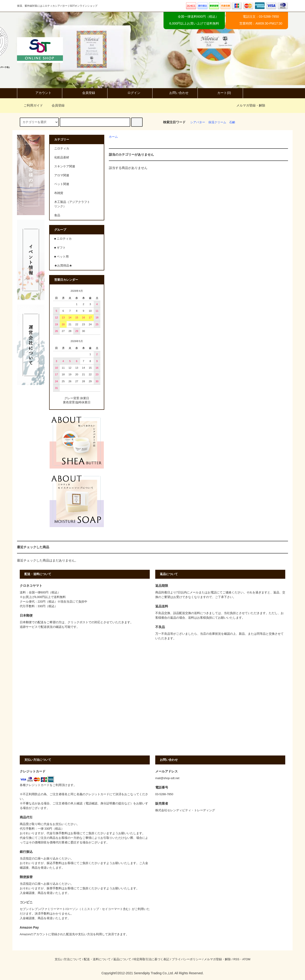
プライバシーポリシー (187, 959)
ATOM (246, 959)
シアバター (198, 122)
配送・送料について (97, 959)
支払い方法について (68, 959)
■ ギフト (60, 248)
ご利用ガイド (31, 105)
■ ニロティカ (63, 239)
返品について (122, 959)
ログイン (130, 93)
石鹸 (232, 122)
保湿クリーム (217, 122)
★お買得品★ (63, 266)
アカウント (40, 93)
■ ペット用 (61, 257)
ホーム (113, 137)
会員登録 (85, 93)
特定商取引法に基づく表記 (151, 959)
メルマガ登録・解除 (251, 105)
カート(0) (220, 93)
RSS (236, 959)
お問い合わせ (175, 93)
